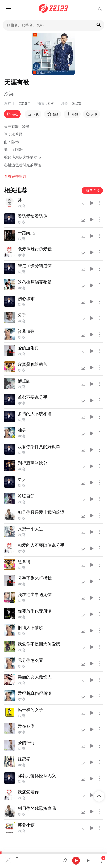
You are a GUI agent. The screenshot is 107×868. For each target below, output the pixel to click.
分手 (22, 315)
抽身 (22, 430)
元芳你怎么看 (30, 660)
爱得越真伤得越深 (35, 693)
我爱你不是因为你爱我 (39, 644)
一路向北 (26, 233)
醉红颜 (24, 381)
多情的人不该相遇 (35, 414)
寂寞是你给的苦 (33, 364)
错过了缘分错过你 (35, 266)
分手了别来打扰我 (35, 578)
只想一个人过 (30, 529)
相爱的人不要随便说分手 (41, 545)
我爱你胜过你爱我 (35, 249)
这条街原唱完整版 (35, 282)
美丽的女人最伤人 (35, 677)
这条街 (24, 562)
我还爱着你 (28, 792)
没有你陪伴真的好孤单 (39, 447)
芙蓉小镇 (26, 825)
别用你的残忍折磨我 (37, 808)
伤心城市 (26, 299)
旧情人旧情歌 (30, 628)
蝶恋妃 (24, 759)
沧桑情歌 (26, 331)
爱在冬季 (26, 726)
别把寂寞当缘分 (33, 463)
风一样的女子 (30, 710)
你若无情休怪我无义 (37, 776)
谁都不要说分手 (33, 397)
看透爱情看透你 (33, 216)
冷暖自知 (26, 496)
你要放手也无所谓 (35, 611)
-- (17, 857)
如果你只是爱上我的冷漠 (41, 512)
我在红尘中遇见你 (35, 595)
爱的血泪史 (28, 348)
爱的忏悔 (26, 743)
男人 (22, 479)
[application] (53, 860)
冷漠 (9, 94)
